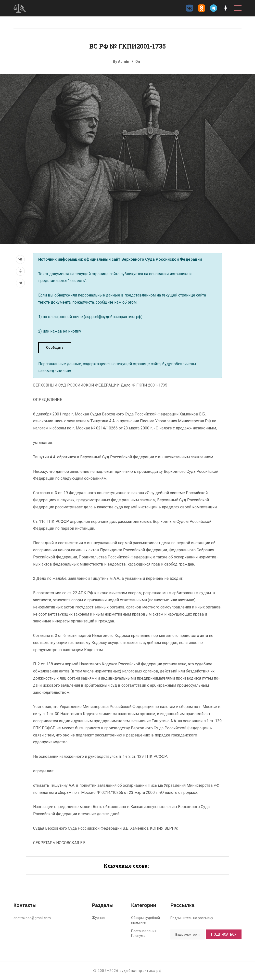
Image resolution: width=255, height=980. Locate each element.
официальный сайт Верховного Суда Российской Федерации (143, 259)
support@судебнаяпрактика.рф (113, 317)
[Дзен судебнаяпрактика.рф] (226, 8)
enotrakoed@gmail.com (32, 918)
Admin (124, 61)
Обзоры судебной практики (146, 920)
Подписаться (224, 934)
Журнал (98, 918)
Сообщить (55, 348)
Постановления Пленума (144, 933)
